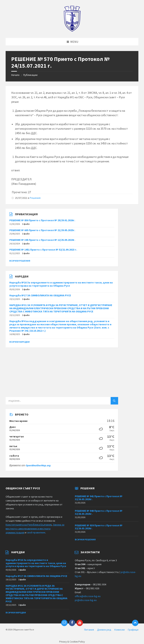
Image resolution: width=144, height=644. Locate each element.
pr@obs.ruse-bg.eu (86, 600)
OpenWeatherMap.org (38, 465)
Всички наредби (19, 342)
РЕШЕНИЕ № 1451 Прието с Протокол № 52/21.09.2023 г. (43, 250)
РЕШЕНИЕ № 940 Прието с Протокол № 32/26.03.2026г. (99, 512)
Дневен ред (104, 630)
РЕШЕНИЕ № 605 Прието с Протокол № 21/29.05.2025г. (42, 230)
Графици (133, 630)
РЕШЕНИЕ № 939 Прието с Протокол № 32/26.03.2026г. (99, 527)
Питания (89, 630)
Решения (35, 198)
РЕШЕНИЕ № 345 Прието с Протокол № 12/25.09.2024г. (42, 240)
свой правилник (36, 532)
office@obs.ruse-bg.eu (88, 596)
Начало (15, 75)
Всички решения (20, 261)
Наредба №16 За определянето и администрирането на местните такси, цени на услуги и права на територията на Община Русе (61, 284)
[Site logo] (72, 31)
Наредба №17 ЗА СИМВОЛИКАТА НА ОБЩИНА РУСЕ (40, 295)
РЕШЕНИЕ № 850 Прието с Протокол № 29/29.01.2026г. (42, 220)
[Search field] (52, 401)
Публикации (30, 75)
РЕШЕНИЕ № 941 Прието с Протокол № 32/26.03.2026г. (99, 498)
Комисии (120, 630)
